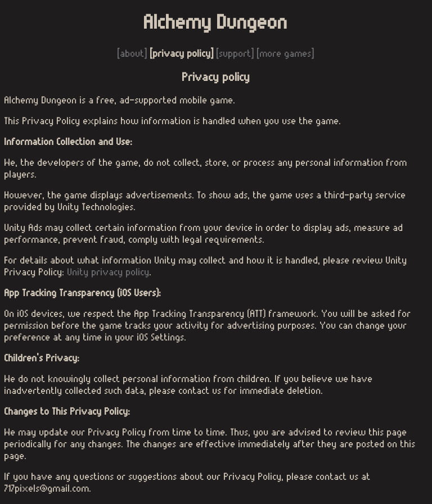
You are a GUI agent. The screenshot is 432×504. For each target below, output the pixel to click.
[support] (235, 54)
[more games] (286, 54)
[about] (134, 54)
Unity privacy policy (109, 273)
